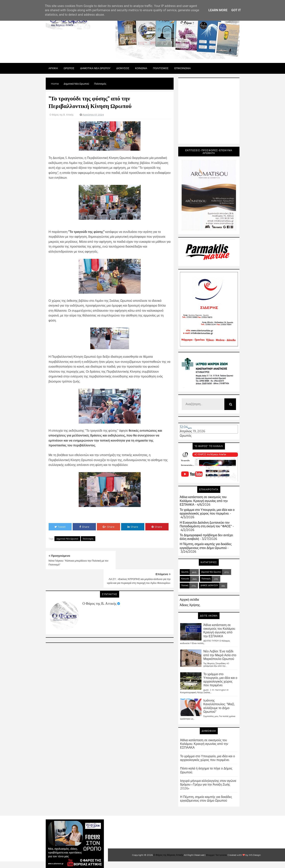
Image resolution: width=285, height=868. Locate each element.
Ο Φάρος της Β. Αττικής (99, 585)
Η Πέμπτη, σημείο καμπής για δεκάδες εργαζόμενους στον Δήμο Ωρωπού (206, 546)
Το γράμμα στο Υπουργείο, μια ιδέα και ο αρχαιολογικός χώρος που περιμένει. (207, 512)
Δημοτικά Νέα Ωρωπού (67, 539)
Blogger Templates (216, 855)
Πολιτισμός (88, 539)
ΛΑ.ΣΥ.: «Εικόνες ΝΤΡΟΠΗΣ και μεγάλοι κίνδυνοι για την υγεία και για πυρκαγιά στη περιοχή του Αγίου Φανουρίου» (144, 565)
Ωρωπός (186, 436)
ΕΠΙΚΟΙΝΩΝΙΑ (183, 68)
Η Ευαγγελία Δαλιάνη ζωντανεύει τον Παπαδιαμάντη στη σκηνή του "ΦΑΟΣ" (206, 524)
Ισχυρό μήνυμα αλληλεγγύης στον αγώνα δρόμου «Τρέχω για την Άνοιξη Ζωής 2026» (208, 784)
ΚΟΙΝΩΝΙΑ (141, 68)
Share (84, 527)
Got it (236, 10)
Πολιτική (185, 585)
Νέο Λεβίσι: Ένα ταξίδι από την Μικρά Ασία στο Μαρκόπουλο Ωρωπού (220, 655)
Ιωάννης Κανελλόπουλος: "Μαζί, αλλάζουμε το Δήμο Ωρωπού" (219, 706)
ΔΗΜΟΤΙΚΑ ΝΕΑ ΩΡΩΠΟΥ (95, 68)
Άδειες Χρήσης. (190, 605)
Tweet (60, 527)
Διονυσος (123, 68)
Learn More (218, 10)
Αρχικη (53, 68)
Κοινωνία (185, 579)
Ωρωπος (69, 68)
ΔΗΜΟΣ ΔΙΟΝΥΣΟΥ (209, 585)
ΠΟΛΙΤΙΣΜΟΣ (161, 68)
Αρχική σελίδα (189, 600)
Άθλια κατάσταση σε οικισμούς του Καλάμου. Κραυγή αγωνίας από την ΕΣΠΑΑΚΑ (204, 501)
